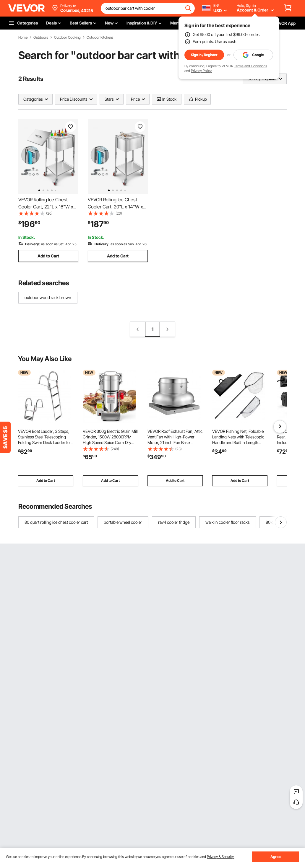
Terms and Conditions (251, 66)
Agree (276, 857)
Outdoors (41, 37)
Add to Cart (48, 256)
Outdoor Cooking (67, 37)
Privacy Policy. (202, 71)
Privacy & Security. (221, 857)
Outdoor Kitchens (100, 37)
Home (23, 37)
